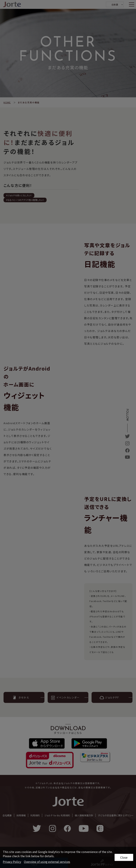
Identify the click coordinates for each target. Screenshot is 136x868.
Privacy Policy (12, 862)
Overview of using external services (47, 862)
